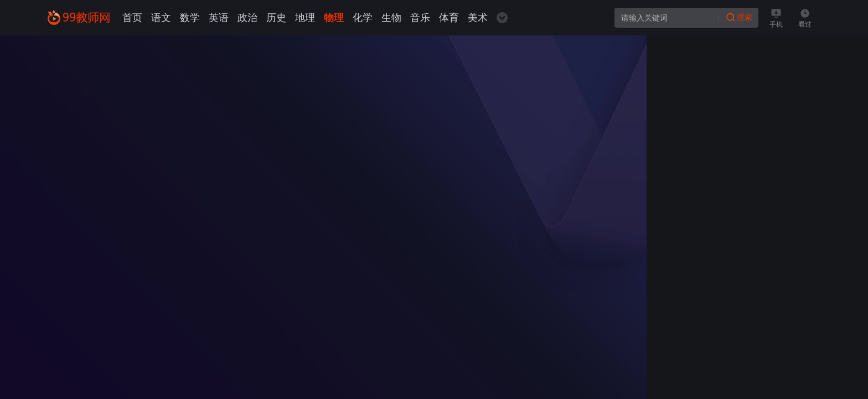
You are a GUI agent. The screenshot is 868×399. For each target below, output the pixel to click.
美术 (478, 18)
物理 (334, 18)
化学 (363, 18)
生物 (391, 18)
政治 (247, 18)
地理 (305, 18)
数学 (190, 18)
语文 (161, 18)
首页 (132, 18)
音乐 (420, 18)
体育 (449, 18)
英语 (219, 18)
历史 (276, 18)
